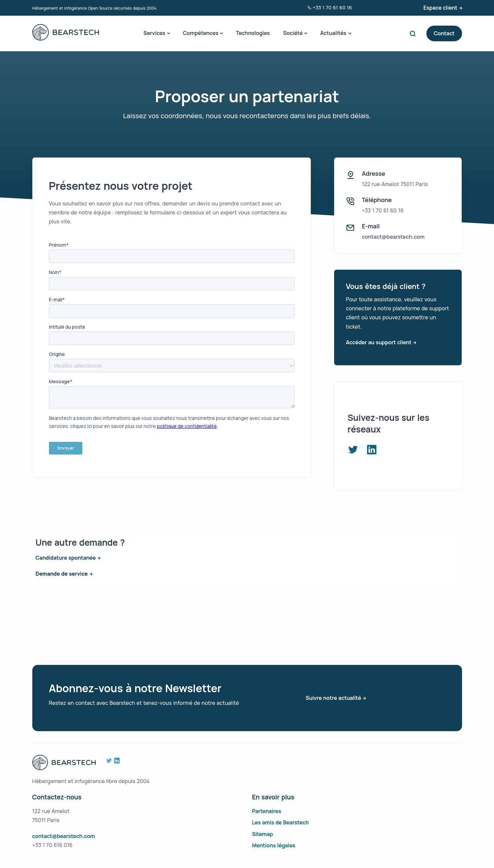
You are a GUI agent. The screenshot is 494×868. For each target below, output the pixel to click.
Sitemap (263, 834)
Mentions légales (274, 845)
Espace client (440, 8)
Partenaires (267, 811)
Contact (444, 33)
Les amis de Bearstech (280, 822)
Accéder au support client (379, 342)
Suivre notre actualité (333, 698)
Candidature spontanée (66, 558)
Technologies (253, 33)
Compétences (201, 33)
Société (293, 33)
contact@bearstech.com (393, 237)
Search (414, 33)
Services (155, 33)
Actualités (333, 33)
